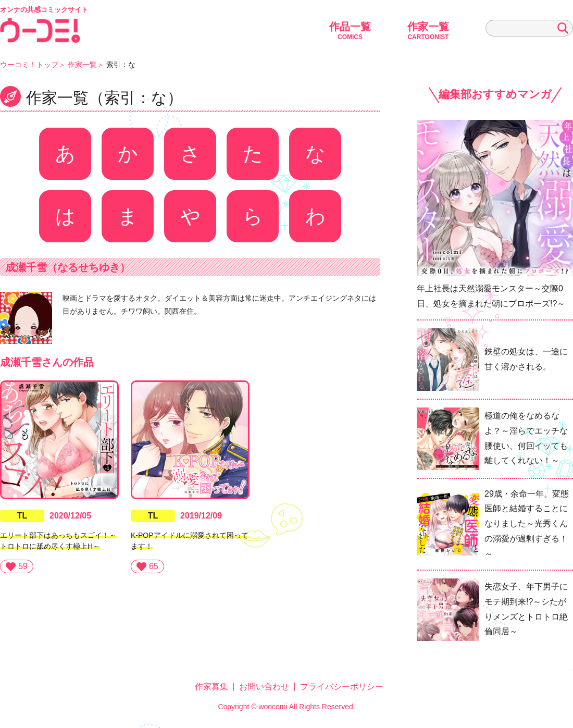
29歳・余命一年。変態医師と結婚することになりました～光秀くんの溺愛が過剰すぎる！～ (527, 524)
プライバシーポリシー (342, 687)
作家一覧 (428, 31)
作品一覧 (350, 31)
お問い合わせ (264, 687)
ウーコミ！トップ (29, 65)
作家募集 (211, 687)
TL (22, 516)
